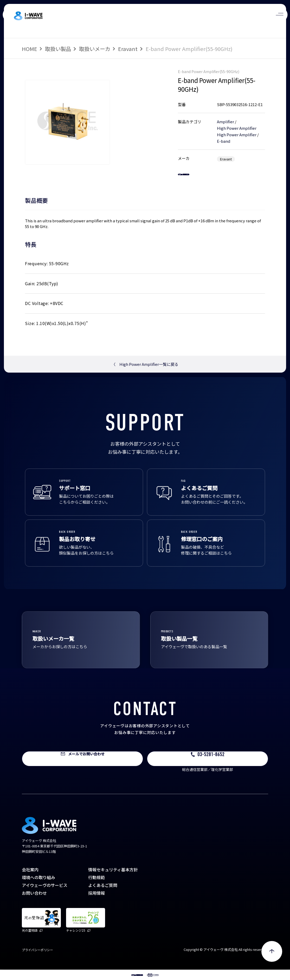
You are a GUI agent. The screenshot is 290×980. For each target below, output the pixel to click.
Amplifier (225, 122)
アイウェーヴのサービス (45, 895)
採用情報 (96, 903)
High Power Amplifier (237, 128)
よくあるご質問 (103, 895)
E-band (224, 141)
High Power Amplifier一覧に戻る (145, 375)
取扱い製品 (58, 49)
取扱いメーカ (95, 49)
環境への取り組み (38, 888)
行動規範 (96, 888)
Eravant (128, 49)
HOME (30, 49)
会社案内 (30, 880)
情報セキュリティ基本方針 (113, 880)
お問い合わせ (34, 903)
